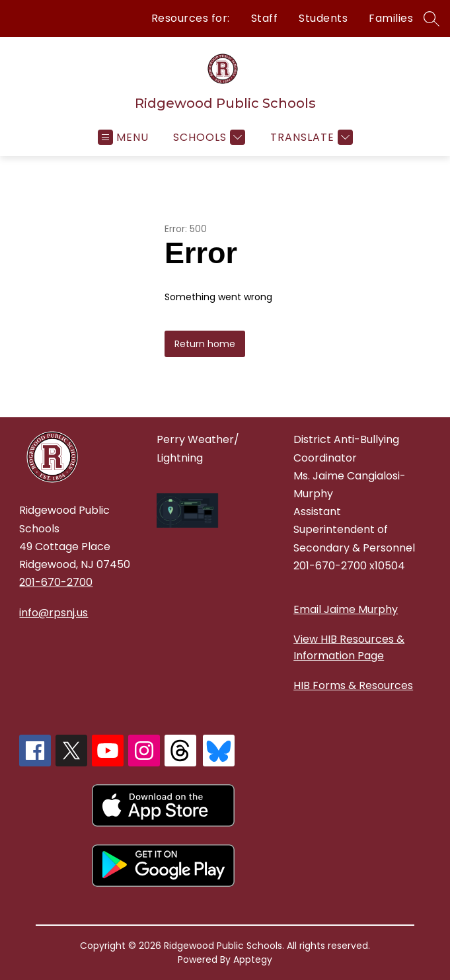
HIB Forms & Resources (353, 685)
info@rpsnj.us (54, 613)
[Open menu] (123, 137)
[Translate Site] (310, 137)
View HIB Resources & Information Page (349, 647)
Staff (265, 18)
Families (391, 18)
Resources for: (191, 18)
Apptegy (253, 960)
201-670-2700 (56, 582)
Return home (205, 344)
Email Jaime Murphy (346, 609)
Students (323, 18)
